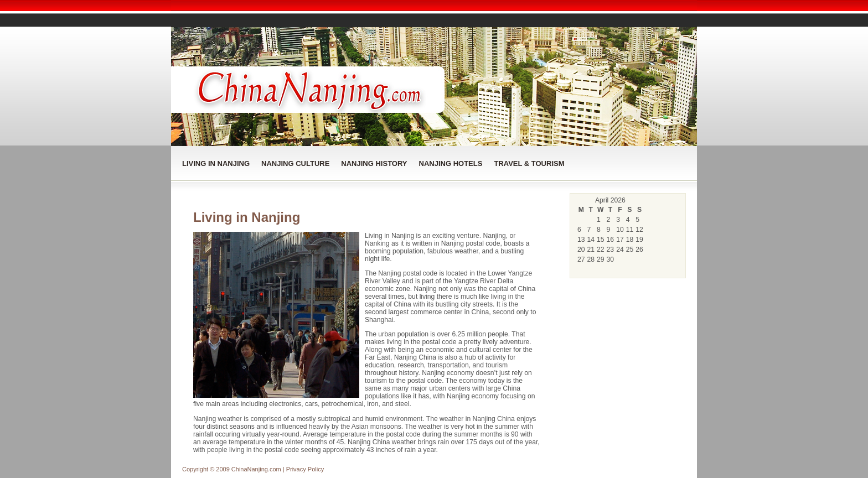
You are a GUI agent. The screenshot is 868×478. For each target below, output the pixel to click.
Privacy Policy (305, 469)
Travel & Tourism (529, 163)
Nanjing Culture (295, 163)
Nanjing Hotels (451, 163)
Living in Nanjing (216, 163)
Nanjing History (374, 163)
